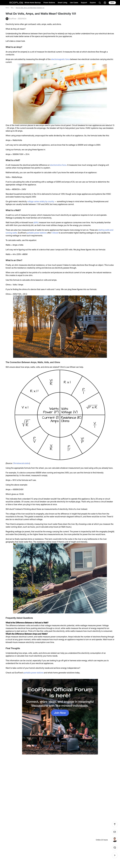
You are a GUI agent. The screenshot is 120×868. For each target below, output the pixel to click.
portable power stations (37, 233)
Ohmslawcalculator (21, 463)
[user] (105, 3)
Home (7, 8)
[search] (100, 3)
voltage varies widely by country (41, 201)
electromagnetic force (60, 59)
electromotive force (58, 165)
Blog (12, 8)
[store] (112, 3)
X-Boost (55, 233)
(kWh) (36, 223)
